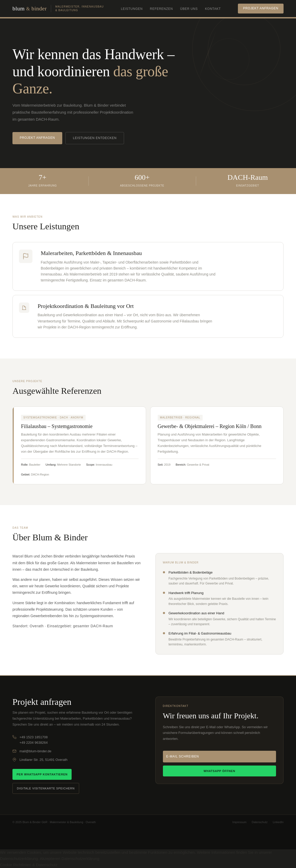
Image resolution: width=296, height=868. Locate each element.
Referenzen (161, 9)
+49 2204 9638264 (34, 743)
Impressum (239, 822)
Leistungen (132, 9)
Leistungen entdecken (95, 138)
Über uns (189, 9)
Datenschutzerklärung (80, 859)
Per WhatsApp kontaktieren (42, 774)
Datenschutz (260, 822)
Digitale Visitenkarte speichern (46, 788)
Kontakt (213, 9)
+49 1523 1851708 (34, 737)
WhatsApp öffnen (219, 771)
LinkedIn (278, 822)
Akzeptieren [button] (50, 859)
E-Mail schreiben (183, 756)
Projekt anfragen (261, 8)
